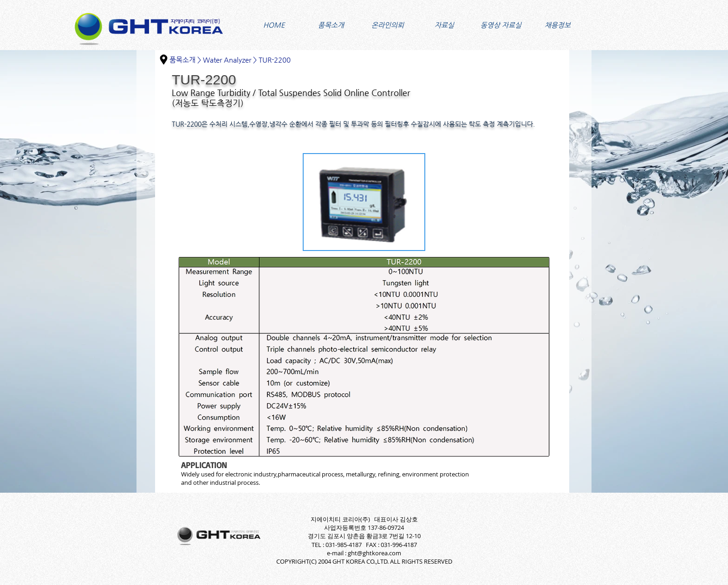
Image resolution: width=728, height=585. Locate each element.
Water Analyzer (227, 60)
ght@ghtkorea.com (374, 553)
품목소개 (182, 60)
